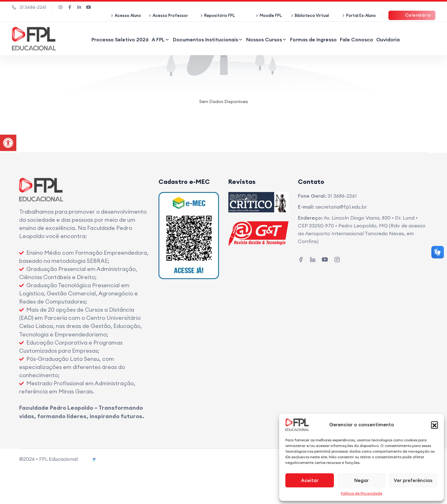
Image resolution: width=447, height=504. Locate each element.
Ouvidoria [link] (388, 39)
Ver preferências (413, 480)
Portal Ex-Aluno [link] (361, 15)
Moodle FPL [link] (271, 15)
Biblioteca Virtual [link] (312, 15)
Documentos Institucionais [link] (205, 39)
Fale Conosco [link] (356, 39)
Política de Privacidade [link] (361, 493)
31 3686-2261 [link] (29, 7)
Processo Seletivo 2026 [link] (120, 39)
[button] (434, 425)
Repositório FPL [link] (220, 15)
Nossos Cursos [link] (264, 39)
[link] (8, 143)
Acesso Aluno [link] (128, 15)
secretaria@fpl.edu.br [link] (341, 207)
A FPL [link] (158, 39)
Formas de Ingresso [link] (313, 39)
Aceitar (310, 480)
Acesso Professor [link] (170, 15)
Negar (361, 480)
